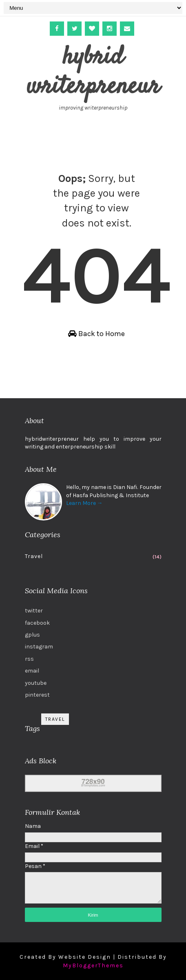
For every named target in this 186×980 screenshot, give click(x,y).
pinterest (37, 695)
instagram (39, 647)
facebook (37, 623)
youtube (36, 683)
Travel (34, 556)
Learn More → (84, 503)
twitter (34, 611)
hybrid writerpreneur (93, 72)
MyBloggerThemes (93, 965)
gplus (32, 635)
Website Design (85, 957)
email (32, 671)
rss (29, 659)
